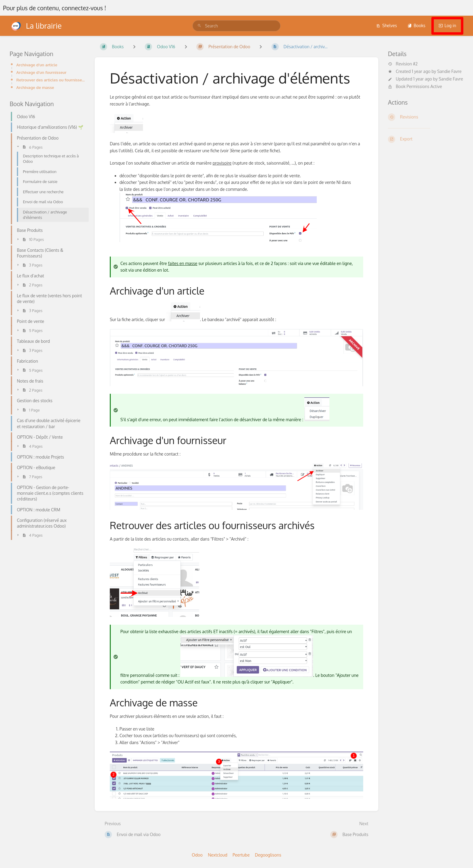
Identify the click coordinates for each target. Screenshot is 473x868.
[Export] (426, 139)
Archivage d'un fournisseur (41, 72)
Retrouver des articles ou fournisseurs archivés (51, 80)
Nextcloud (217, 855)
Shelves (387, 25)
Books (416, 25)
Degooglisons (268, 855)
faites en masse (183, 263)
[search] (236, 26)
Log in (447, 25)
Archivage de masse (35, 87)
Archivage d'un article (37, 65)
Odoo (197, 855)
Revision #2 (403, 64)
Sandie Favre (449, 71)
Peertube (241, 855)
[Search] (199, 26)
